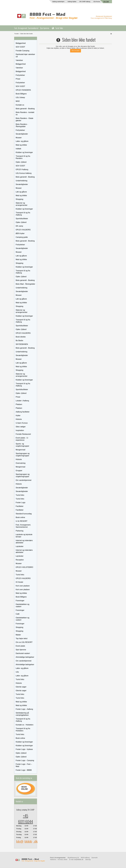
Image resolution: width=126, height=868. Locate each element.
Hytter (18, 416)
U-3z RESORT (22, 521)
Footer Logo (21, 503)
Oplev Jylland (21, 162)
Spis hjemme (45, 28)
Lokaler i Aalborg (22, 401)
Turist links (59, 28)
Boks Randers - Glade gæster (25, 119)
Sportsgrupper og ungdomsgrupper (23, 455)
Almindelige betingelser (25, 657)
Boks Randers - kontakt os (25, 113)
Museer (19, 138)
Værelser (19, 60)
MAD (18, 101)
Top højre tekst (22, 638)
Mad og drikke (21, 145)
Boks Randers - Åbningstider (22, 125)
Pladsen (19, 404)
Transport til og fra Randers (23, 157)
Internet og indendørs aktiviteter (24, 542)
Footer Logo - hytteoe (24, 749)
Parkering (20, 531)
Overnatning (21, 463)
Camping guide (22, 237)
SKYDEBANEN (22, 344)
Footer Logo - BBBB (24, 770)
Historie (19, 419)
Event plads (20, 646)
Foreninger (20, 601)
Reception (20, 560)
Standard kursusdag (24, 514)
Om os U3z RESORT (24, 642)
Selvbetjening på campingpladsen (22, 714)
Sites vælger (21, 427)
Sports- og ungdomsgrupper (22, 445)
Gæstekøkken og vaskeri (23, 605)
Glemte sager (21, 687)
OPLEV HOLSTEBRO (24, 567)
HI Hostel (19, 582)
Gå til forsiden (75, 51)
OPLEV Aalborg (22, 169)
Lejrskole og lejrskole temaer (24, 536)
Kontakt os (20, 105)
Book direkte (21, 337)
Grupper (19, 471)
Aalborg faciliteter (23, 412)
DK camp (19, 226)
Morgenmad (21, 450)
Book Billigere (21, 94)
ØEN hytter (20, 233)
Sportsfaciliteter (22, 219)
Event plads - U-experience (22, 439)
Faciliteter (20, 506)
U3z (17, 672)
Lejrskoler (20, 546)
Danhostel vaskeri (23, 653)
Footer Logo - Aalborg (24, 709)
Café (18, 614)
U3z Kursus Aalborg (24, 173)
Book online (20, 517)
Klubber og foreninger (24, 152)
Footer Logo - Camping (25, 760)
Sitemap (88, 860)
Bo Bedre (19, 341)
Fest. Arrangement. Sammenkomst (26, 28)
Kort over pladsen (23, 586)
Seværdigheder (22, 134)
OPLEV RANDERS (23, 90)
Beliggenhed (21, 43)
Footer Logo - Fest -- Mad (24, 765)
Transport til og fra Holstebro (23, 730)
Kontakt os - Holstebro (25, 725)
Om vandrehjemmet (24, 480)
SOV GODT (20, 47)
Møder (18, 635)
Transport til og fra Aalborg (23, 214)
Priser (18, 79)
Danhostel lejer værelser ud (25, 55)
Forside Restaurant (23, 434)
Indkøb (18, 149)
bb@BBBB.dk (79, 860)
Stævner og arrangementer (22, 204)
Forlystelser (20, 75)
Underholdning (22, 181)
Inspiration (20, 430)
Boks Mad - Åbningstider (25, 284)
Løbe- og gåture (22, 141)
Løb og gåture (21, 192)
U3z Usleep (20, 97)
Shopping (20, 199)
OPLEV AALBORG (23, 230)
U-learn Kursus (22, 423)
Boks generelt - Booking (25, 109)
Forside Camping (23, 51)
